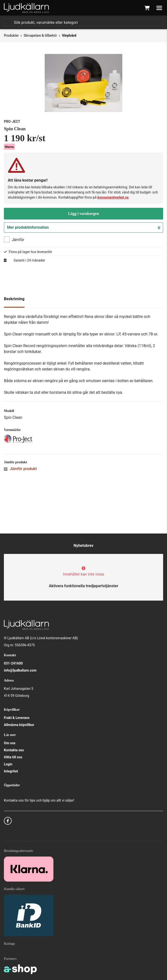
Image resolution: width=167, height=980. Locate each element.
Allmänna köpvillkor (19, 725)
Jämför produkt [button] (20, 513)
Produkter (11, 35)
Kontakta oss (14, 750)
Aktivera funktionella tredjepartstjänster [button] (83, 586)
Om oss (10, 743)
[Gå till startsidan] (26, 8)
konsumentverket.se (113, 242)
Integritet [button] (11, 771)
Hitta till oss (13, 757)
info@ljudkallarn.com (20, 670)
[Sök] (83, 22)
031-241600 (13, 663)
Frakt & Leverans (17, 718)
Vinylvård (69, 35)
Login (8, 764)
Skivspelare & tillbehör (40, 35)
